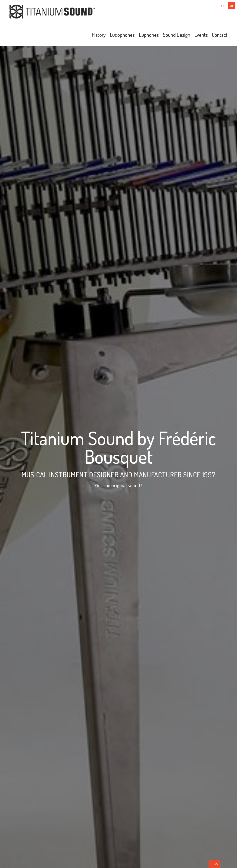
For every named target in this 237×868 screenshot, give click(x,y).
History (99, 35)
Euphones (149, 35)
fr (223, 6)
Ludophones (122, 35)
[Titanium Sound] (52, 11)
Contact (220, 35)
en (231, 6)
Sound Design (177, 35)
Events (201, 35)
